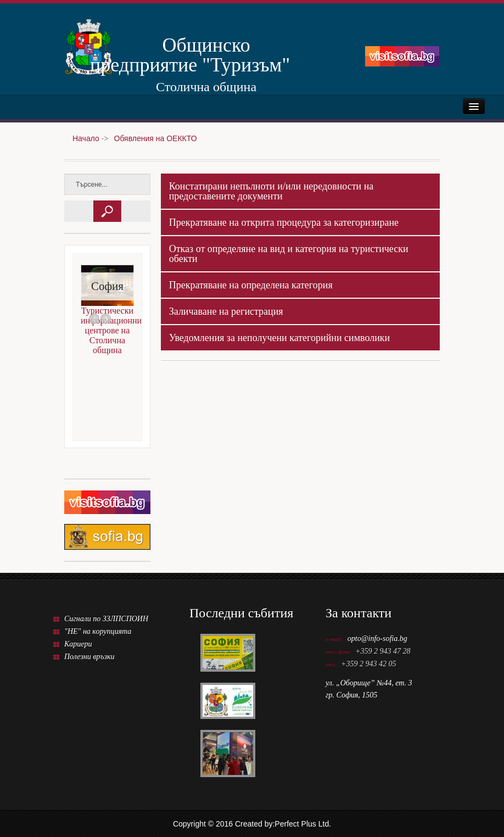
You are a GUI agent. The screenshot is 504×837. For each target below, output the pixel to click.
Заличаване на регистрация (226, 311)
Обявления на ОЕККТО (156, 138)
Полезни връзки (89, 657)
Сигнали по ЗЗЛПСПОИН (106, 619)
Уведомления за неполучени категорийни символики (279, 338)
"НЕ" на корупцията (98, 631)
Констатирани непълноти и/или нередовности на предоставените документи (271, 191)
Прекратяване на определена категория (251, 285)
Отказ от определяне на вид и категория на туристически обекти (289, 254)
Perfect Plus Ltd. (303, 824)
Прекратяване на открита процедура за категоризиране (284, 222)
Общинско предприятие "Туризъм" (190, 54)
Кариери (78, 644)
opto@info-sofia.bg (377, 638)
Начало (86, 138)
